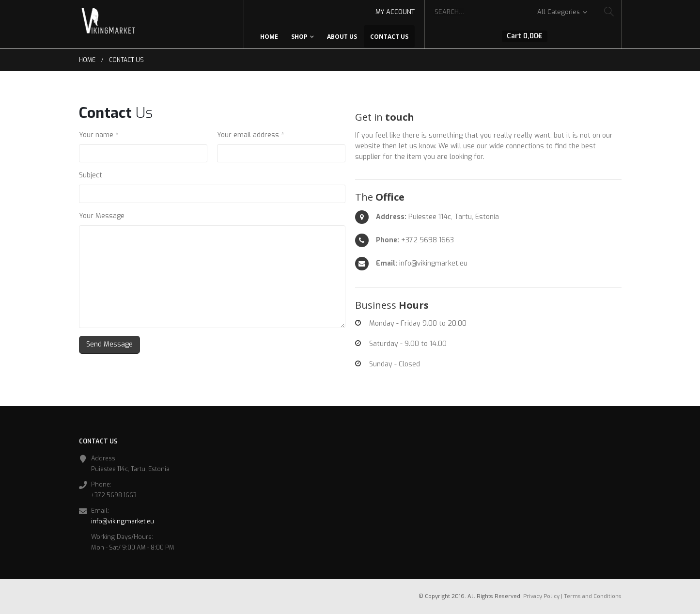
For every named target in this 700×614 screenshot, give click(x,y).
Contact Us (389, 37)
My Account (395, 12)
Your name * (99, 135)
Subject (91, 175)
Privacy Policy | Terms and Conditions (572, 596)
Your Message (102, 216)
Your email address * (250, 135)
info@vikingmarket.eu (123, 521)
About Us (342, 37)
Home (269, 37)
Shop (299, 37)
